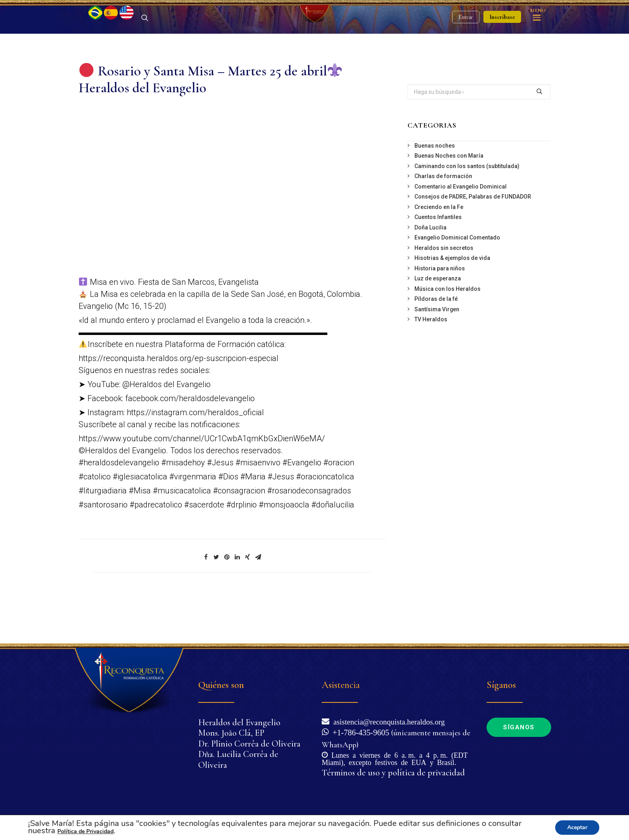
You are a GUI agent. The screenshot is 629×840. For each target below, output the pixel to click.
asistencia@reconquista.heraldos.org (387, 721)
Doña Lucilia (430, 270)
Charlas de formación (443, 218)
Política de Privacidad (85, 831)
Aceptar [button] (577, 827)
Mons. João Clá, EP (231, 733)
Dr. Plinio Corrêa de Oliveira (249, 744)
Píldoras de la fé (436, 341)
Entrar (466, 38)
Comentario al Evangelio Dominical (461, 229)
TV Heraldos (431, 361)
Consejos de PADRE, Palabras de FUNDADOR (473, 239)
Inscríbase (502, 38)
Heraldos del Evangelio (239, 722)
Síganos (519, 727)
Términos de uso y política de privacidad (393, 773)
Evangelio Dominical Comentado (457, 280)
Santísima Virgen (437, 351)
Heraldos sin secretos (444, 290)
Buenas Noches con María (449, 198)
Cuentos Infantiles (438, 259)
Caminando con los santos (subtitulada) (467, 208)
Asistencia (341, 685)
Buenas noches (435, 188)
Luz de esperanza (438, 321)
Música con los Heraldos (447, 331)
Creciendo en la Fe (439, 249)
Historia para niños (440, 310)
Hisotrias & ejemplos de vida (452, 300)
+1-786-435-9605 (359, 732)
